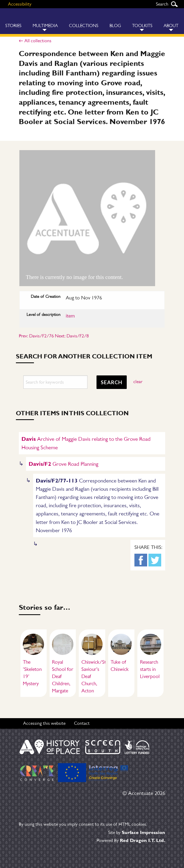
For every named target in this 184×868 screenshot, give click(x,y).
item (70, 316)
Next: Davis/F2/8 (72, 336)
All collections (38, 41)
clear (138, 382)
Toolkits (142, 26)
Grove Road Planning (63, 464)
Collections (84, 26)
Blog (115, 26)
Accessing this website (44, 723)
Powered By (131, 840)
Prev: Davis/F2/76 (36, 336)
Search (174, 4)
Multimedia (45, 26)
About (171, 26)
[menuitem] (45, 21)
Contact (82, 723)
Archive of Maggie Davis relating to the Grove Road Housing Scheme (86, 443)
